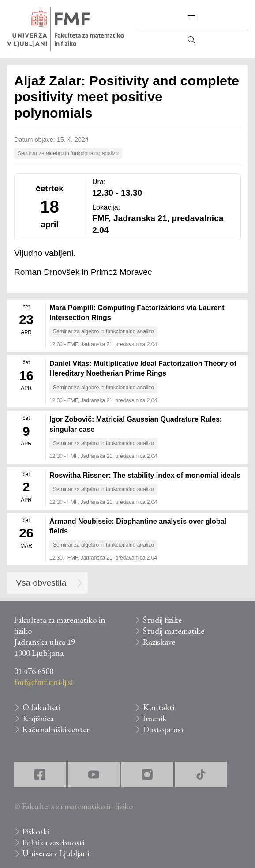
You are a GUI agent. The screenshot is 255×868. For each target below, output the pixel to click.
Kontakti (159, 707)
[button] (191, 18)
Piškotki (36, 832)
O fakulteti (41, 707)
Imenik (155, 718)
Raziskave (159, 642)
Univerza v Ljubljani (56, 853)
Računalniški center (56, 729)
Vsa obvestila (41, 583)
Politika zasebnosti (53, 843)
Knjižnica (38, 718)
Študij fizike (162, 620)
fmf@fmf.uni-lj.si (43, 682)
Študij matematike (174, 631)
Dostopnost (163, 729)
